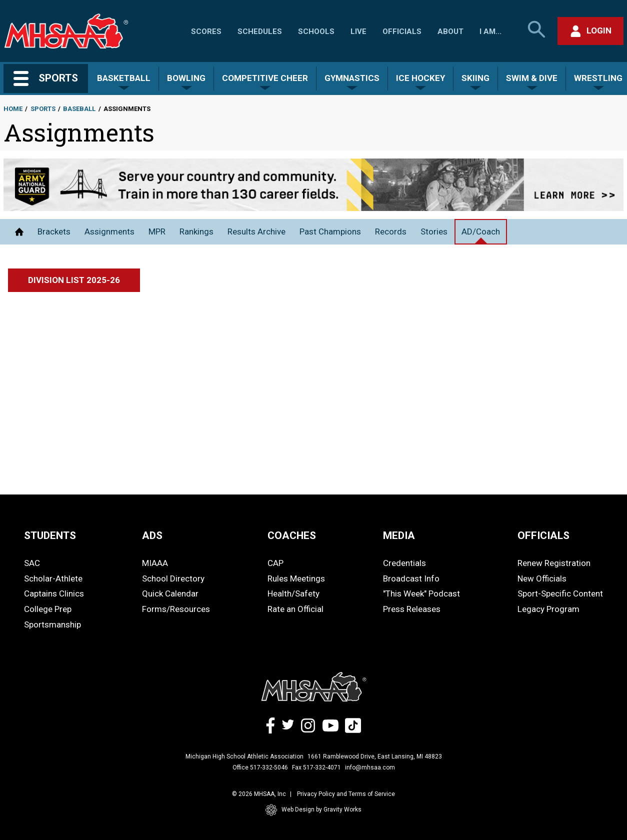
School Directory (173, 578)
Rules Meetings (296, 578)
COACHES (292, 535)
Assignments (109, 231)
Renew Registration (554, 563)
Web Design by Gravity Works (313, 810)
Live (358, 31)
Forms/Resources (176, 609)
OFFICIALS (543, 535)
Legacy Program (548, 609)
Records (391, 231)
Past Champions (330, 231)
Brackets (54, 231)
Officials (402, 31)
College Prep (48, 609)
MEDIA (399, 535)
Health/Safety (293, 593)
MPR (157, 231)
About (450, 31)
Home (13, 109)
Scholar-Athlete (53, 578)
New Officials (542, 578)
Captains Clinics (54, 593)
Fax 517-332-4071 (316, 767)
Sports (43, 109)
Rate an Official (295, 609)
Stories (434, 231)
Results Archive (256, 231)
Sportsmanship (52, 624)
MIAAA (155, 563)
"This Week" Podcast (421, 593)
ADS (152, 535)
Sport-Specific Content (560, 593)
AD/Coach (481, 231)
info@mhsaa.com (370, 767)
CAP (275, 563)
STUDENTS (50, 535)
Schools (316, 31)
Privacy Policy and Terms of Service (346, 794)
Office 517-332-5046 (260, 767)
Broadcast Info (411, 578)
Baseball (79, 109)
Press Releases (412, 609)
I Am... (490, 31)
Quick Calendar (170, 593)
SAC (32, 563)
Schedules (260, 31)
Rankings (196, 231)
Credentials (404, 563)
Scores (206, 31)
